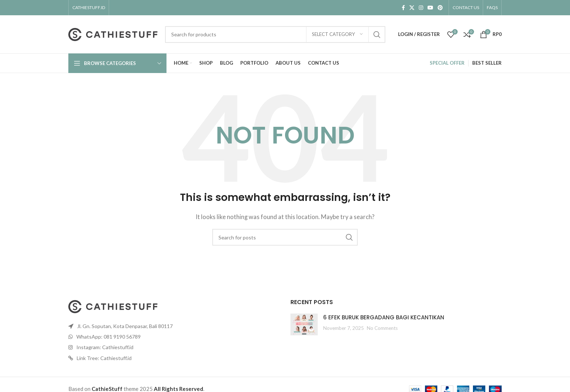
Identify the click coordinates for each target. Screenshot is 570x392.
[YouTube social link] (430, 8)
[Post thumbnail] (304, 324)
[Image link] (113, 306)
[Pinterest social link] (440, 8)
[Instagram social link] (421, 8)
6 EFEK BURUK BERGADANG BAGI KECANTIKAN (384, 317)
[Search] (275, 35)
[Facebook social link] (403, 8)
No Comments (382, 328)
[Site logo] (113, 33)
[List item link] (174, 326)
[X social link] (412, 8)
